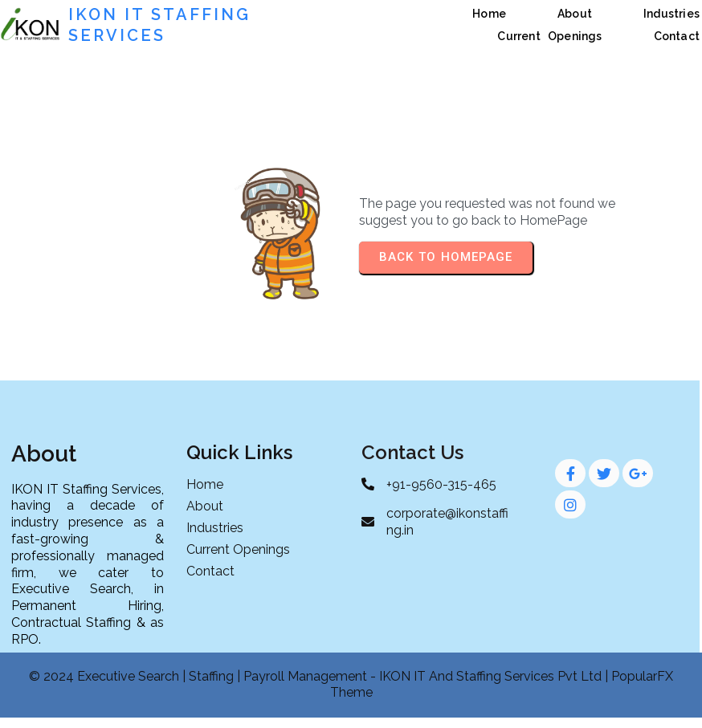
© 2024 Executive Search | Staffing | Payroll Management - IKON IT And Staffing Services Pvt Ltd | (320, 676)
